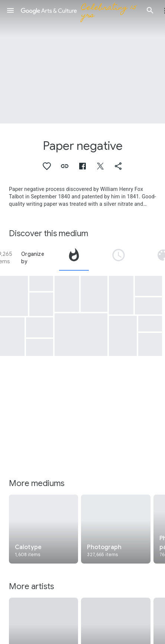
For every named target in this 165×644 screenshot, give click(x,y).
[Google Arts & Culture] (80, 10)
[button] (10, 10)
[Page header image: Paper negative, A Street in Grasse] (82, 62)
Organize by (33, 258)
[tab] (74, 258)
